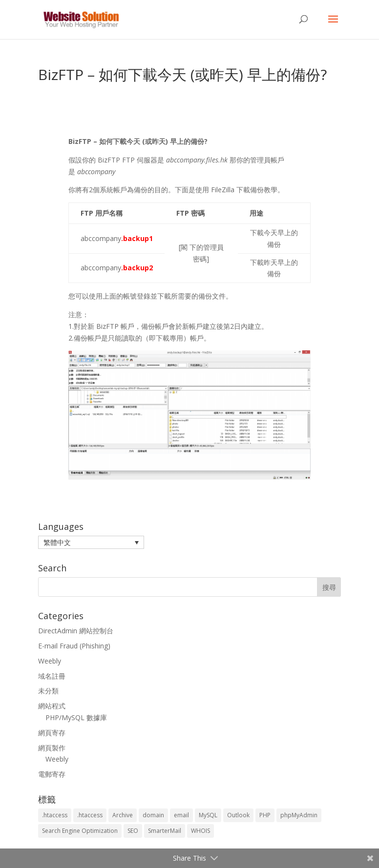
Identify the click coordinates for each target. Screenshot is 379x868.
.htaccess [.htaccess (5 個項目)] (90, 815)
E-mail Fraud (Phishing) (74, 646)
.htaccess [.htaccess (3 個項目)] (55, 815)
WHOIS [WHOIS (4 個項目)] (200, 831)
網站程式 (52, 706)
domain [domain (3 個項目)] (153, 815)
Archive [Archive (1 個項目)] (123, 815)
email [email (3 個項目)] (181, 815)
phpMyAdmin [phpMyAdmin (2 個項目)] (299, 815)
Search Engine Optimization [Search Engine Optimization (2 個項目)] (80, 831)
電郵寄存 (52, 774)
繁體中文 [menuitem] (57, 542)
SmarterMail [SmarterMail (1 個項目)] (165, 831)
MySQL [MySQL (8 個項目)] (208, 815)
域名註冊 (52, 676)
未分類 (48, 691)
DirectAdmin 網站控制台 (76, 631)
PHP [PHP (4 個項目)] (265, 815)
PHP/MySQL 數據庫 (76, 717)
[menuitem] (91, 542)
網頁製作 (52, 748)
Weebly (50, 661)
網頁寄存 (52, 733)
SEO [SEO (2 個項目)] (133, 831)
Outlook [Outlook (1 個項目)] (238, 815)
